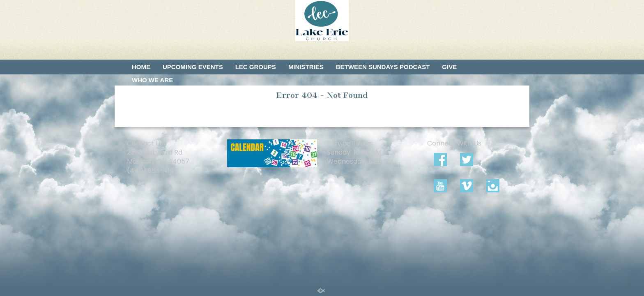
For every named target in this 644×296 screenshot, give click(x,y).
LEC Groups (256, 67)
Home (141, 67)
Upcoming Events (193, 67)
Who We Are (152, 80)
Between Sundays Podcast (383, 67)
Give (449, 67)
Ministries (306, 67)
